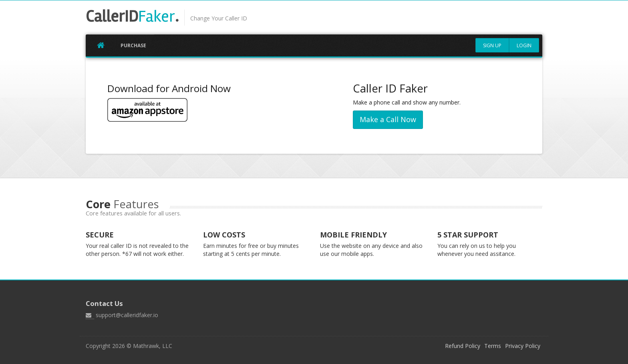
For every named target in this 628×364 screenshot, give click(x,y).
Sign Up (492, 45)
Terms (493, 346)
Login (524, 45)
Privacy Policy (523, 346)
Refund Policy (463, 346)
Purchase (133, 45)
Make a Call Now (388, 119)
